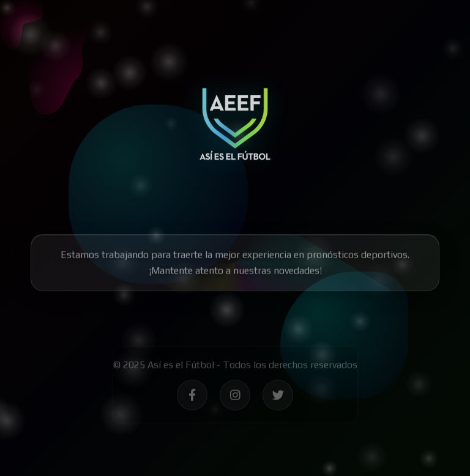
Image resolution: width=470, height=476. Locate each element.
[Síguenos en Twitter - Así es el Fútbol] (278, 396)
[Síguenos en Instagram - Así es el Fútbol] (235, 396)
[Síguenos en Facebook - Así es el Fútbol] (192, 396)
